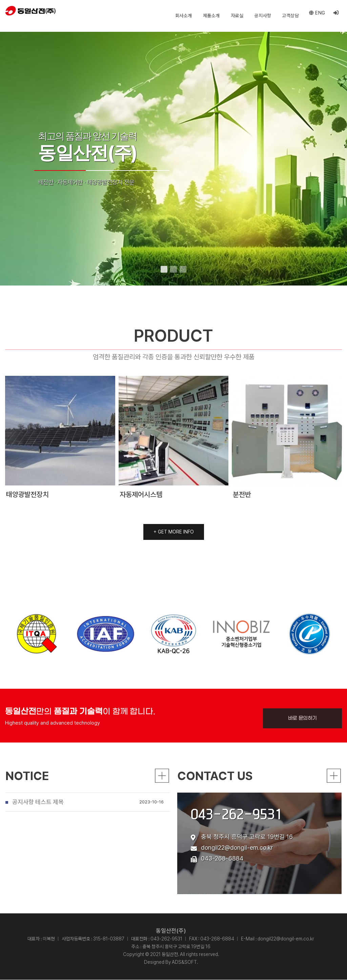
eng (316, 16)
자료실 (236, 16)
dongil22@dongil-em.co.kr (237, 868)
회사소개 (182, 16)
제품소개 (210, 16)
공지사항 (261, 16)
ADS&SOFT (184, 962)
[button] (164, 269)
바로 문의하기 (302, 758)
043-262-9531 (237, 834)
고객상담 (289, 16)
